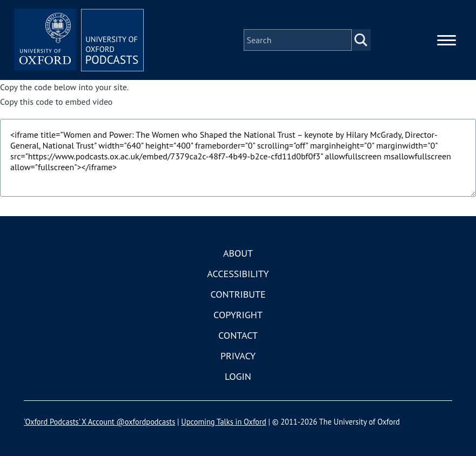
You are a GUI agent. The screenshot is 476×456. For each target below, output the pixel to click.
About (238, 253)
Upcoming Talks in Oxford (223, 422)
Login (238, 376)
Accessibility (238, 274)
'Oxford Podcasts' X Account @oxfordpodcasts (99, 422)
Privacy (238, 356)
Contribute (238, 294)
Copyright (238, 315)
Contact (238, 335)
